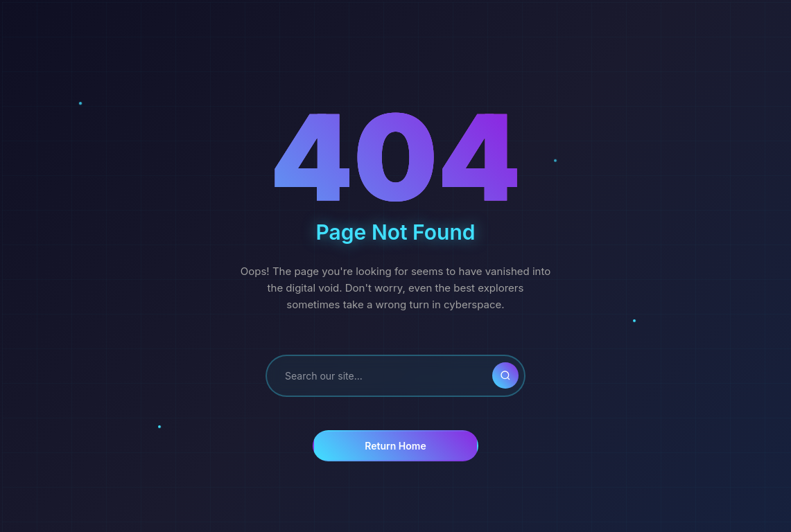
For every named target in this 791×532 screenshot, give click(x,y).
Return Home (395, 446)
